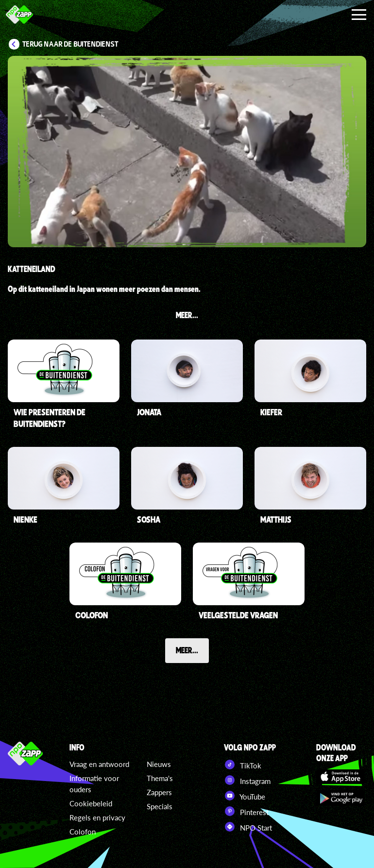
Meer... (187, 650)
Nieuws (159, 764)
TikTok (243, 765)
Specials (160, 806)
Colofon (83, 832)
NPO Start (248, 827)
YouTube (245, 796)
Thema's (160, 778)
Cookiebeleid (91, 803)
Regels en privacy (97, 817)
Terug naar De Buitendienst (70, 44)
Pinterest (246, 811)
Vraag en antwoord (99, 764)
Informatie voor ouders (94, 784)
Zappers (159, 792)
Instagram (247, 780)
